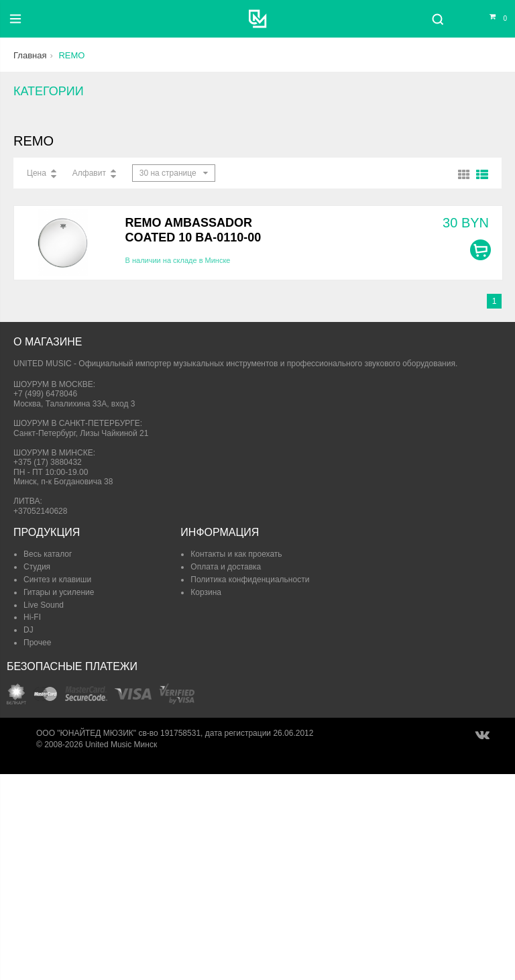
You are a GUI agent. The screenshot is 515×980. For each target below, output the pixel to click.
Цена (37, 173)
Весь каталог (48, 554)
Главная (30, 55)
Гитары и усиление (59, 592)
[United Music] (258, 19)
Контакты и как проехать (236, 554)
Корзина (206, 592)
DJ (28, 630)
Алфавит (89, 173)
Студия (37, 567)
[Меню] (15, 19)
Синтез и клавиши (57, 580)
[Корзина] (490, 19)
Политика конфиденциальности (250, 580)
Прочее (37, 643)
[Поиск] (438, 19)
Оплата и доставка (226, 567)
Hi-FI (32, 617)
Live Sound (44, 605)
